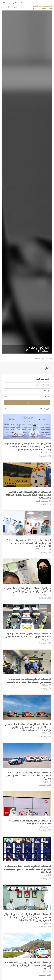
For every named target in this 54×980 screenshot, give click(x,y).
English (14, 7)
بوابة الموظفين (14, 2)
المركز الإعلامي (46, 359)
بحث (27, 403)
